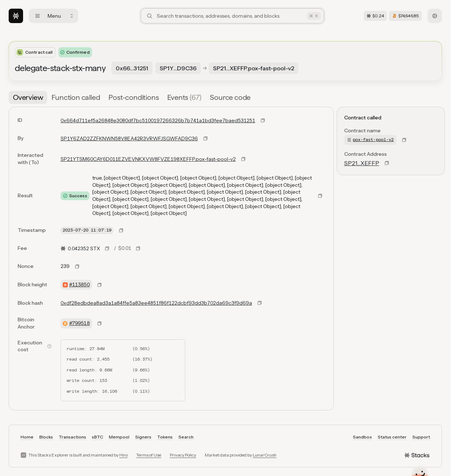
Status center (392, 437)
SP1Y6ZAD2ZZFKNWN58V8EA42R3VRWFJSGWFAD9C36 (129, 138)
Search (186, 437)
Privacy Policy (183, 455)
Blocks (46, 437)
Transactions (72, 437)
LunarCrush (265, 455)
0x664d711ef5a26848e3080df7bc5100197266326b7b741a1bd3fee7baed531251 (158, 120)
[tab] (28, 97)
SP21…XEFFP (362, 163)
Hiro (123, 455)
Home (27, 437)
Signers (143, 437)
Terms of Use (149, 455)
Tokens (165, 437)
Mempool (119, 437)
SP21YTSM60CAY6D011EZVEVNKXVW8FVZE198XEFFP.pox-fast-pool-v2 (148, 159)
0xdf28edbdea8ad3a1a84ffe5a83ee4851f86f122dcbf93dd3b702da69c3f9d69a (156, 303)
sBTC (98, 437)
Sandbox (362, 437)
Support (421, 437)
